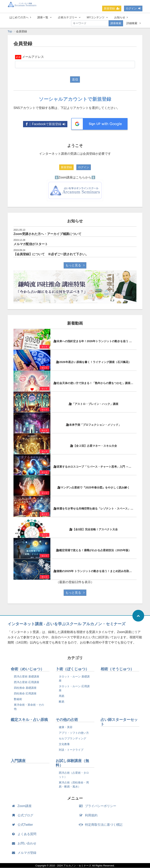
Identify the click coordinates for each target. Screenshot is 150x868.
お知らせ (121, 17)
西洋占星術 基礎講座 (27, 677)
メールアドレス (33, 57)
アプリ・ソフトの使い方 (74, 733)
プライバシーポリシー (99, 806)
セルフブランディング (72, 739)
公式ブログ (23, 815)
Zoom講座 (23, 806)
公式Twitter (23, 825)
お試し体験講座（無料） (72, 763)
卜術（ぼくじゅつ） (72, 669)
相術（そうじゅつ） (117, 669)
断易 (62, 702)
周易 (62, 696)
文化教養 (64, 744)
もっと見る (75, 265)
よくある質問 (25, 834)
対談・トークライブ (71, 750)
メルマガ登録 (25, 853)
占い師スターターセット (119, 722)
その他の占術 (67, 720)
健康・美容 (66, 727)
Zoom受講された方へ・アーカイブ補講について (47, 234)
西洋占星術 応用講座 (27, 682)
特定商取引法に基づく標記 (102, 825)
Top (10, 32)
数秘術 (18, 699)
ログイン (133, 8)
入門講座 (18, 761)
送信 (75, 80)
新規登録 (112, 8)
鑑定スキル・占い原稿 (29, 720)
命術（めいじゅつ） (27, 669)
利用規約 (89, 815)
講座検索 (116, 23)
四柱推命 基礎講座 (25, 688)
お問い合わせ (25, 844)
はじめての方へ (20, 17)
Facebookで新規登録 (45, 124)
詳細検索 (133, 23)
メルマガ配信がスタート (31, 244)
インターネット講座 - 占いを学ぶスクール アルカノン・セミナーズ (67, 624)
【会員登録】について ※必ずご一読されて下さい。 (51, 254)
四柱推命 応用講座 (25, 694)
